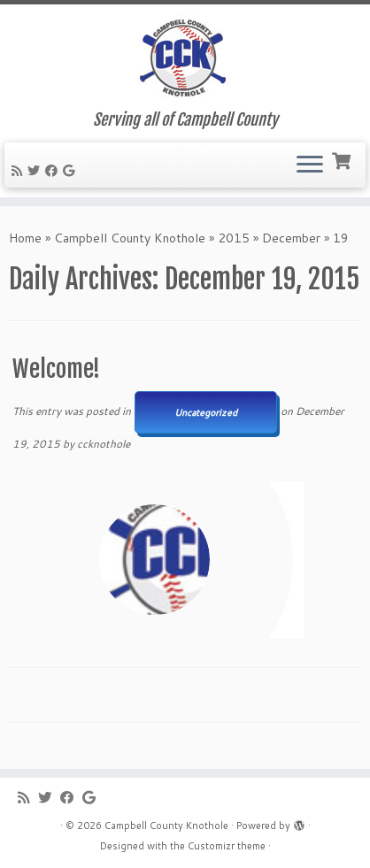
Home (25, 238)
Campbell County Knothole (130, 238)
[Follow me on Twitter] (36, 171)
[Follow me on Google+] (71, 171)
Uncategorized (206, 412)
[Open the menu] (310, 165)
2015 (234, 238)
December (291, 238)
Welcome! (56, 369)
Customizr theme (227, 846)
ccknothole (104, 444)
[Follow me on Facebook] (54, 171)
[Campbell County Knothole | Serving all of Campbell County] (185, 58)
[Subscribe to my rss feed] (19, 171)
